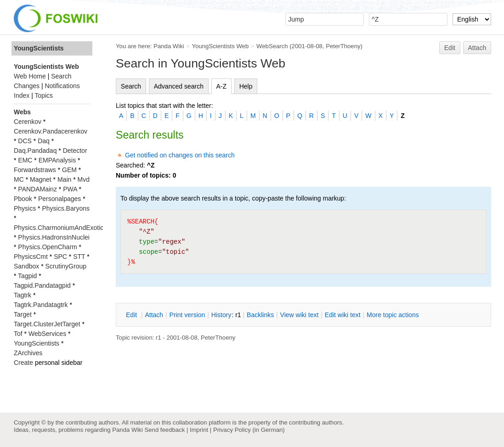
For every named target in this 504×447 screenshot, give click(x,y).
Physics (25, 208)
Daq (44, 141)
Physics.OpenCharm (47, 247)
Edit (450, 48)
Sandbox (26, 266)
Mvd (84, 179)
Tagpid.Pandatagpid (42, 285)
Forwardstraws (35, 170)
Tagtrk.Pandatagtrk (41, 305)
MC (19, 179)
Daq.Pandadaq (35, 151)
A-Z (222, 86)
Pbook (23, 199)
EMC (25, 160)
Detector (75, 151)
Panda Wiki (169, 46)
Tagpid (27, 276)
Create (23, 363)
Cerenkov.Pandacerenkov (51, 131)
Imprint (199, 430)
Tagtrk (23, 295)
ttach (154, 315)
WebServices (47, 334)
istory (221, 315)
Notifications (62, 86)
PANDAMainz (37, 189)
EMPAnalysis (57, 160)
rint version (187, 315)
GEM (69, 170)
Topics (44, 95)
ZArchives (28, 353)
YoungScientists (39, 48)
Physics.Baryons (65, 208)
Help (246, 86)
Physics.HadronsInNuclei (54, 237)
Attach (477, 48)
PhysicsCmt (31, 257)
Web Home (30, 76)
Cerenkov (28, 122)
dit (132, 315)
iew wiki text (300, 315)
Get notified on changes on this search (180, 155)
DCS (25, 141)
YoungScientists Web (221, 46)
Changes (27, 86)
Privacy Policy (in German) (249, 430)
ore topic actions (393, 315)
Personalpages (59, 199)
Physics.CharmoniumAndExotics (60, 228)
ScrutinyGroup (66, 266)
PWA (70, 189)
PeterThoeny (343, 46)
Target (23, 314)
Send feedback (164, 430)
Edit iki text (343, 315)
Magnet (41, 179)
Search (131, 86)
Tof (18, 334)
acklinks (260, 315)
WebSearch (272, 46)
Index (22, 95)
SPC (60, 257)
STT (79, 257)
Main (64, 179)
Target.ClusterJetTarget (47, 324)
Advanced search (179, 86)
